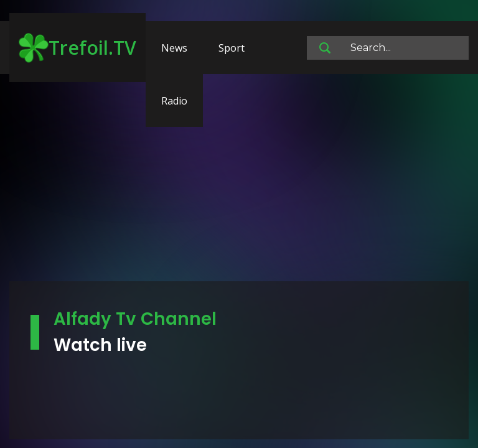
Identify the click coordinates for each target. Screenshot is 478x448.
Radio (174, 101)
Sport (232, 48)
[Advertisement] (239, 184)
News (174, 48)
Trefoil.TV (77, 48)
